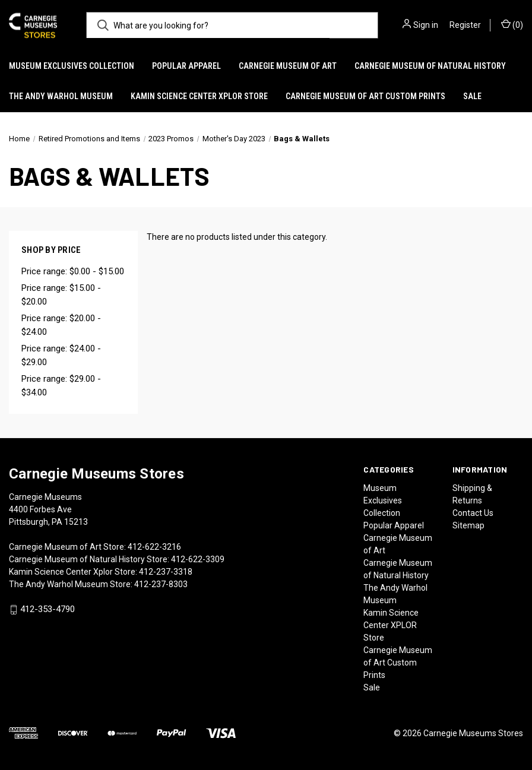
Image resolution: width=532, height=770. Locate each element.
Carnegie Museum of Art (288, 66)
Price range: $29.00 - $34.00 (61, 386)
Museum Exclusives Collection (72, 66)
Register (465, 25)
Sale (472, 96)
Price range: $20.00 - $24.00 (61, 325)
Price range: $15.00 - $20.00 (61, 295)
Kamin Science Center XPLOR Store (199, 96)
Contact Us (473, 513)
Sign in (426, 25)
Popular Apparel (186, 66)
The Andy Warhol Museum (61, 96)
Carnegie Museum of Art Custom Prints (365, 96)
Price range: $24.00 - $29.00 (61, 355)
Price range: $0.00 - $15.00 (73, 271)
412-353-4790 (47, 610)
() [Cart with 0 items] (512, 24)
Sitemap (468, 525)
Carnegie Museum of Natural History (430, 66)
